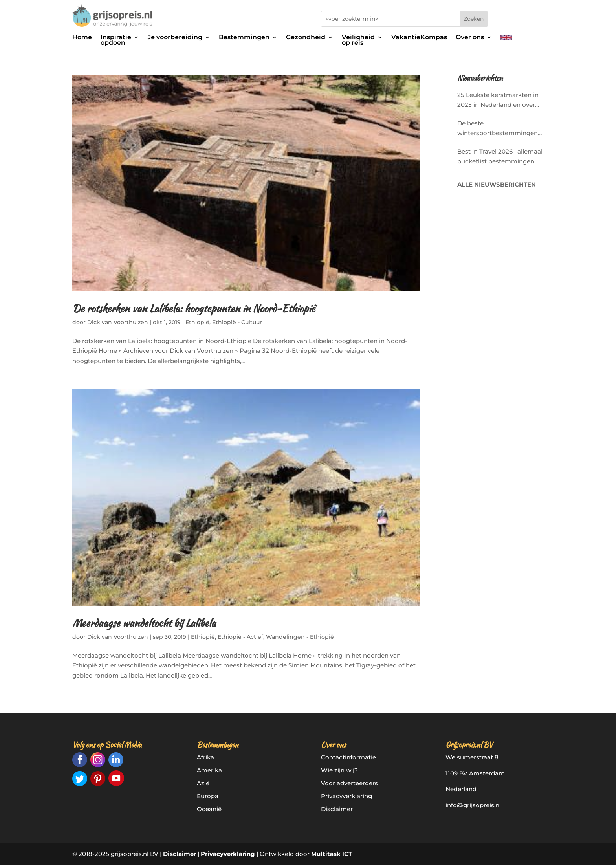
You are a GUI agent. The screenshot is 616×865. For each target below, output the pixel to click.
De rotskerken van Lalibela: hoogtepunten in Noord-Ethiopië (194, 308)
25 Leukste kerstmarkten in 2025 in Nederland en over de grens (498, 101)
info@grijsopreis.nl (473, 805)
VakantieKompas (419, 38)
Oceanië (209, 809)
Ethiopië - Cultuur (237, 322)
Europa (208, 796)
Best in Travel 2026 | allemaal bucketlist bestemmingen (500, 157)
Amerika (209, 770)
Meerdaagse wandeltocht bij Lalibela (144, 623)
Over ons (470, 38)
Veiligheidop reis (358, 40)
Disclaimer (337, 809)
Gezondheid (306, 38)
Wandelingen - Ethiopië (300, 637)
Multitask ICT (332, 854)
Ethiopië (197, 322)
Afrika (205, 757)
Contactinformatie (348, 757)
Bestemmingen (244, 38)
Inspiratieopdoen (116, 40)
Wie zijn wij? (339, 770)
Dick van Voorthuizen (118, 322)
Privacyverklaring (346, 796)
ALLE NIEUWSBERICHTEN (497, 184)
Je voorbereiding (175, 38)
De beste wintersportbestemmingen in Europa (498, 129)
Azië (203, 783)
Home (82, 38)
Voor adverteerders (349, 783)
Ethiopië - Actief (240, 637)
